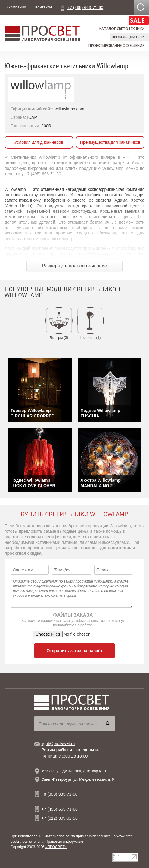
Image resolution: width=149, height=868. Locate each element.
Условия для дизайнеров (39, 142)
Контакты (44, 7)
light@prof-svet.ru (58, 743)
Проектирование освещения (116, 45)
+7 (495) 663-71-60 (85, 8)
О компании (15, 7)
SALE (137, 20)
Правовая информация (65, 842)
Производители (128, 37)
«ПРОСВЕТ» (56, 847)
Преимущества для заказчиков (110, 142)
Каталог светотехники (122, 29)
